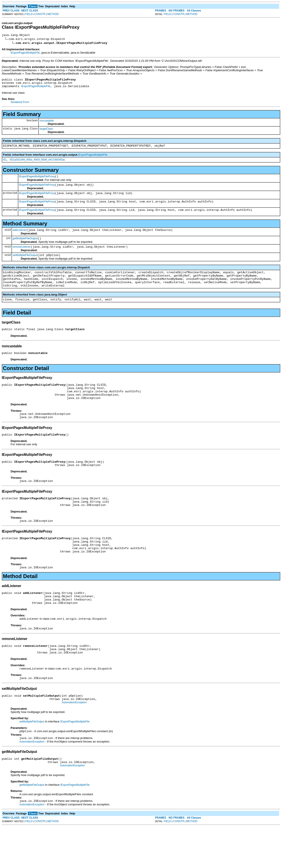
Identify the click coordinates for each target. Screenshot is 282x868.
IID (5, 164)
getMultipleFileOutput (25, 247)
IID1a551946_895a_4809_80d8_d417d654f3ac (37, 164)
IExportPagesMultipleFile (25, 53)
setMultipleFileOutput (25, 265)
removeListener (22, 256)
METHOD (53, 14)
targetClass (46, 131)
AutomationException (74, 740)
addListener (19, 238)
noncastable (47, 123)
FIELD (29, 14)
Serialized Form (20, 105)
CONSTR (40, 14)
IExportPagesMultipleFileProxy (37, 181)
